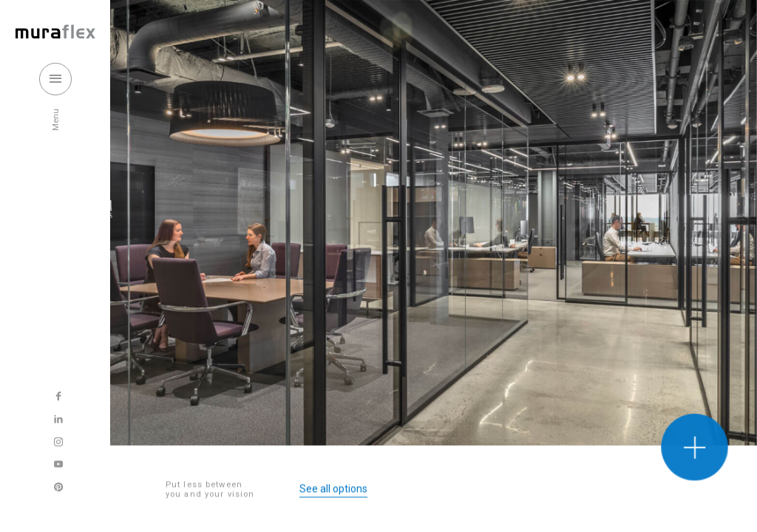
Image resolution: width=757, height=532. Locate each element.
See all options (333, 491)
